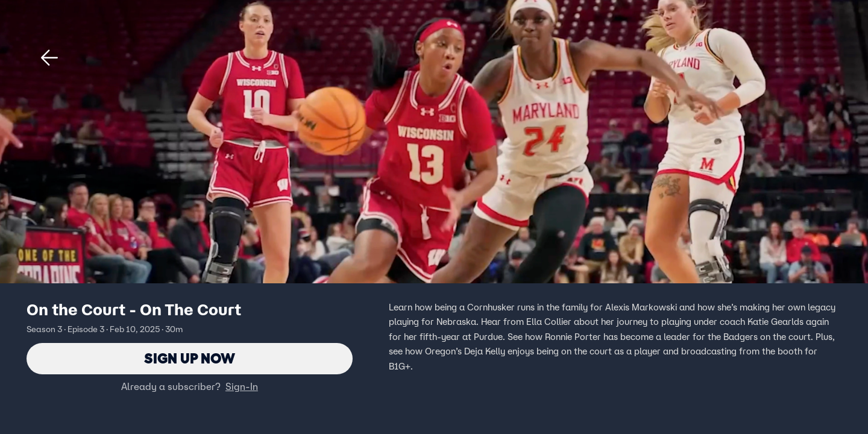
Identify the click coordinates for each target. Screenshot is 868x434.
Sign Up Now (190, 358)
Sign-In (242, 386)
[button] (49, 58)
